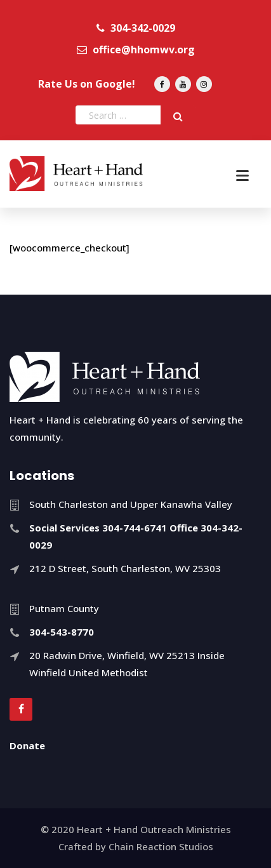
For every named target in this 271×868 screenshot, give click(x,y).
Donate (27, 745)
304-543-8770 (62, 632)
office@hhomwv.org (136, 50)
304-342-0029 (136, 28)
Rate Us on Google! (87, 84)
